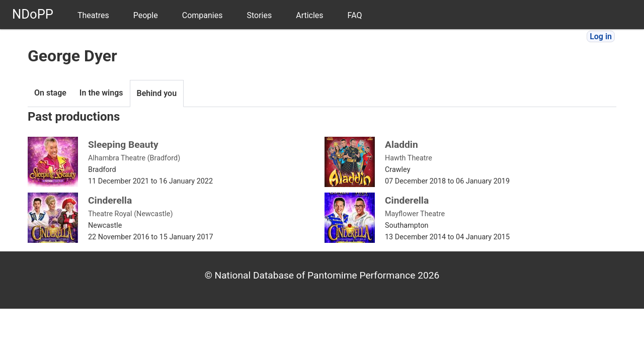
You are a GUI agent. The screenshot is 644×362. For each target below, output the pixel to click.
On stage (50, 93)
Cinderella (110, 200)
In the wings (101, 93)
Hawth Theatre (409, 158)
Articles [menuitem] (309, 15)
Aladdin (401, 145)
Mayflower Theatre (415, 214)
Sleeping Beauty (123, 145)
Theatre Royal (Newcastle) (130, 214)
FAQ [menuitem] (355, 15)
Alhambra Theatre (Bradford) (134, 158)
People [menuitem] (146, 15)
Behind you (157, 93)
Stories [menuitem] (259, 15)
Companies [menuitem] (203, 15)
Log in (601, 36)
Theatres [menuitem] (93, 15)
